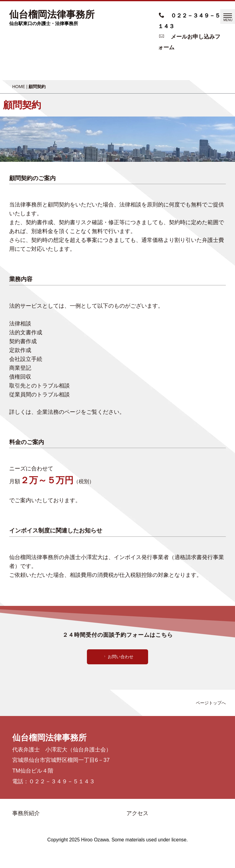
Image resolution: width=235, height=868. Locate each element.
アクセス (137, 813)
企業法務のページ (59, 412)
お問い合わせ (118, 657)
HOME (19, 87)
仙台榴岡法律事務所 (52, 15)
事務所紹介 (26, 813)
